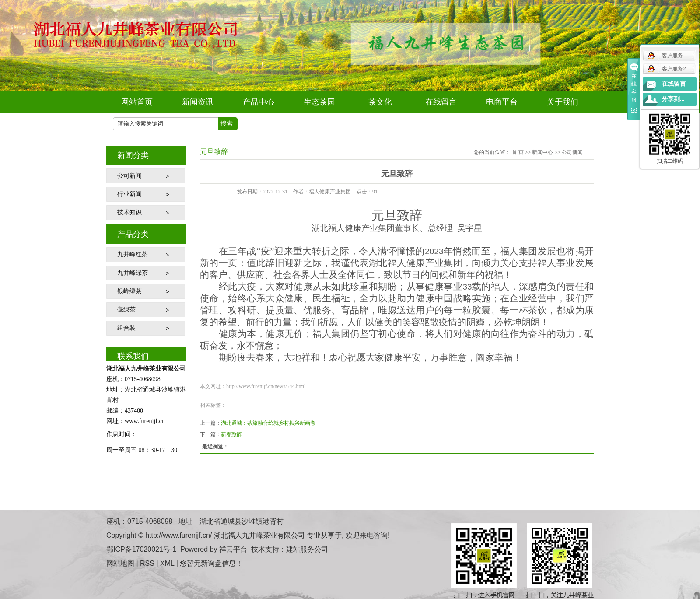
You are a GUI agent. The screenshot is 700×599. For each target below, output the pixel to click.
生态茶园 (319, 102)
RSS (147, 563)
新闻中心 (542, 152)
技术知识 (129, 212)
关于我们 (563, 102)
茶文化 (380, 102)
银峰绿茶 (129, 291)
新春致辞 (231, 434)
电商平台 (502, 102)
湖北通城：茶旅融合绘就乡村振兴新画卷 (268, 423)
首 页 (518, 152)
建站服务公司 (307, 549)
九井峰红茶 (133, 254)
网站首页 (137, 102)
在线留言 (441, 102)
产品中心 (259, 102)
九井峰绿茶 (133, 273)
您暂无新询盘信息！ (211, 563)
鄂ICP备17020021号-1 (141, 549)
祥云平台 (233, 549)
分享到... (673, 99)
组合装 (126, 328)
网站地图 (120, 563)
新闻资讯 (198, 102)
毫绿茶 (126, 310)
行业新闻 (129, 194)
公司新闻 (129, 176)
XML (167, 563)
